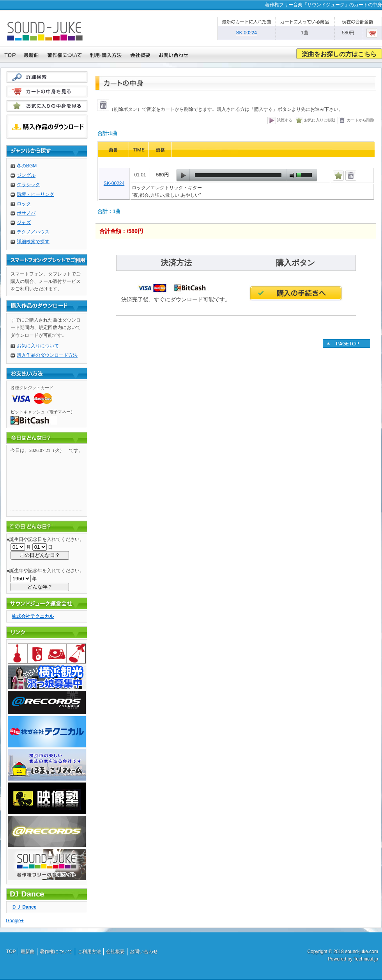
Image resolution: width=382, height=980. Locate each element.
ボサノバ (26, 213)
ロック (24, 204)
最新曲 (28, 952)
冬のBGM (27, 166)
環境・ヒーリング (35, 194)
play (183, 175)
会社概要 (115, 952)
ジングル (26, 175)
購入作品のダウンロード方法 (47, 355)
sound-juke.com (362, 952)
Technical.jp (366, 959)
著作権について (56, 952)
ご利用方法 (89, 952)
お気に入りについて (38, 346)
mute (292, 175)
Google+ (15, 921)
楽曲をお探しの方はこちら (339, 54)
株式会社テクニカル (33, 616)
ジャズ (24, 222)
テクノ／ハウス (33, 232)
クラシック (28, 185)
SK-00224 (114, 183)
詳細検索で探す (33, 242)
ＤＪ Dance (24, 907)
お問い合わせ (144, 952)
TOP (11, 952)
